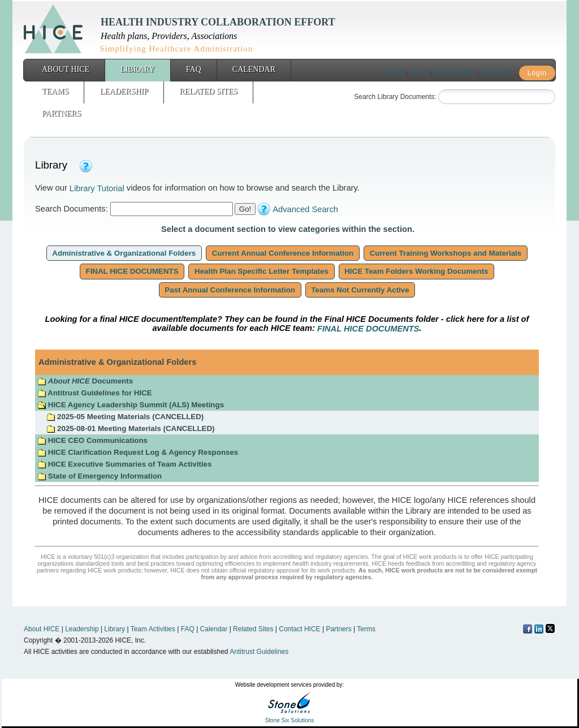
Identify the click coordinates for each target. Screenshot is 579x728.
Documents (85, 381)
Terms (419, 73)
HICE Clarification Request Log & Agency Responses (138, 452)
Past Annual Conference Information (230, 290)
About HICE (66, 69)
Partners (61, 113)
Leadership (124, 91)
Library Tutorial (97, 188)
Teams (55, 91)
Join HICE (496, 73)
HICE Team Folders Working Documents (417, 271)
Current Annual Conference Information (283, 253)
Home (395, 73)
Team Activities (153, 629)
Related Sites (208, 91)
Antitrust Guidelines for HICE (95, 393)
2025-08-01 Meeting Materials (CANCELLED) (130, 428)
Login (537, 73)
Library (138, 69)
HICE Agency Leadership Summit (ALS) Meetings (131, 405)
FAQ (194, 69)
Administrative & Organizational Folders (124, 253)
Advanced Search (305, 209)
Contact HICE (454, 73)
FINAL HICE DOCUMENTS (132, 271)
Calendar (254, 69)
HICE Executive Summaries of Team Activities (124, 464)
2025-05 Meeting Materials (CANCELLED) (125, 417)
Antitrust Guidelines (259, 652)
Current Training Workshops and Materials (446, 253)
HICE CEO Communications (92, 440)
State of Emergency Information (101, 476)
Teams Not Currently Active (360, 290)
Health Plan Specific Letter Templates (261, 271)
